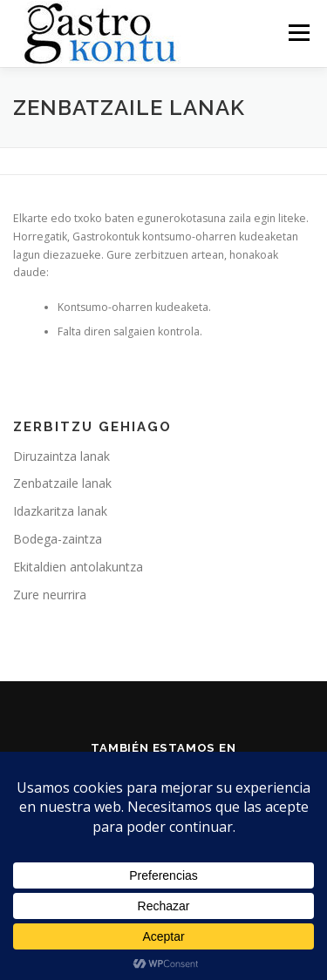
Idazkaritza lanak (60, 511)
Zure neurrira (50, 595)
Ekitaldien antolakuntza (78, 567)
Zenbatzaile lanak (62, 483)
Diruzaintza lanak (61, 456)
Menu (298, 33)
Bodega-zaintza (58, 539)
